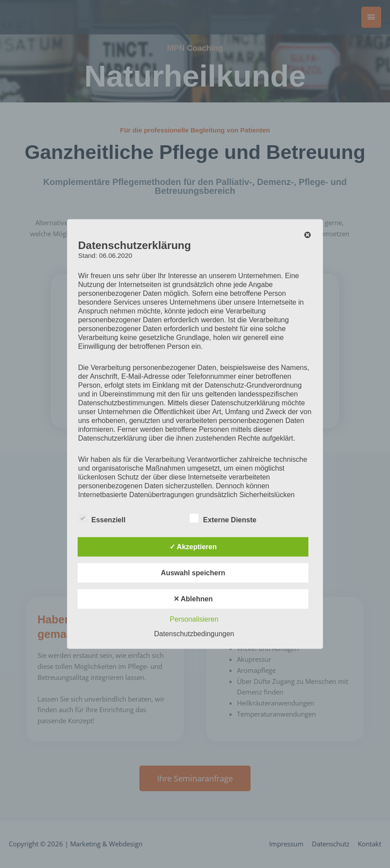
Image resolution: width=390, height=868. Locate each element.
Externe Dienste (223, 518)
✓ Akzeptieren (193, 546)
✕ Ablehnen (193, 598)
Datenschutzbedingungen (194, 633)
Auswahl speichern (193, 572)
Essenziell (102, 518)
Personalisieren (194, 619)
